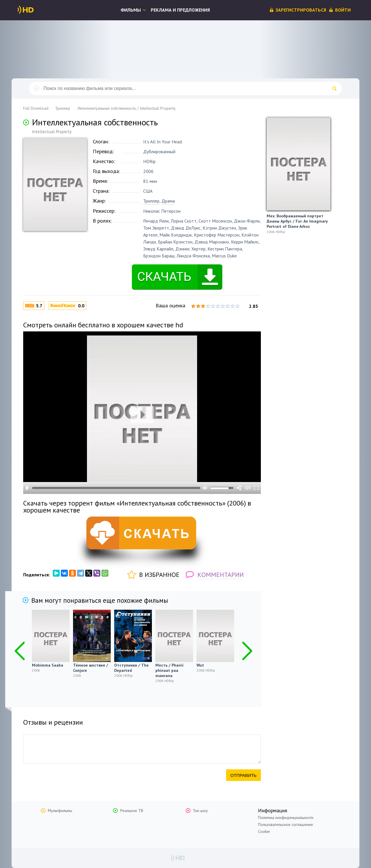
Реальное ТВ (132, 811)
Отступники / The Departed (131, 668)
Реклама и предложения (180, 10)
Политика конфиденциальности (286, 818)
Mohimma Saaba (48, 665)
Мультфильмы (60, 811)
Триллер (151, 201)
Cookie (264, 831)
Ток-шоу (200, 811)
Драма (168, 201)
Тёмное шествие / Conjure (91, 668)
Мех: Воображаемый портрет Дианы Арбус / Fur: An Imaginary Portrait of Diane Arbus (297, 221)
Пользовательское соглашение (285, 824)
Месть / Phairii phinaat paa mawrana (169, 670)
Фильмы (131, 10)
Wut (200, 665)
